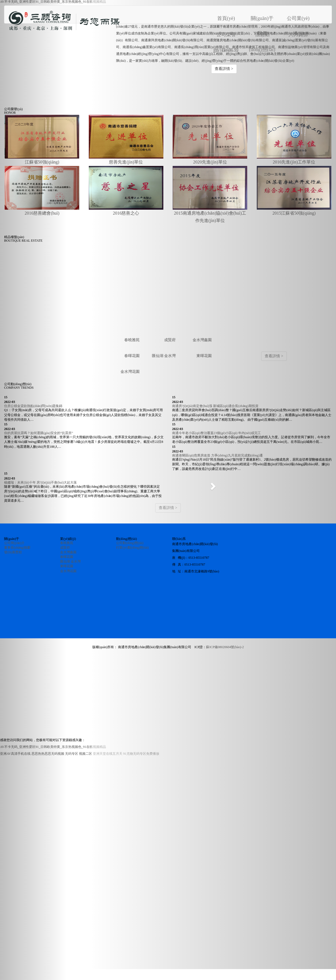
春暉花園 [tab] (132, 356)
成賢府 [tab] (170, 340)
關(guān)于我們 (262, 19)
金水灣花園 (68, 571)
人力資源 (298, 34)
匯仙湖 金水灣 (70, 561)
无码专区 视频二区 (79, 754)
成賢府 (65, 548)
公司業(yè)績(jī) (298, 19)
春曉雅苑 (67, 543)
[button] (214, 485)
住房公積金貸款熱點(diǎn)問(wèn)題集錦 (33, 406)
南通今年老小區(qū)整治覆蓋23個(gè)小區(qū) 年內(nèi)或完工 (216, 433)
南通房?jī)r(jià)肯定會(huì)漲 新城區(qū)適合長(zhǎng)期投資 (215, 406)
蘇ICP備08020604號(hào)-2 (225, 647)
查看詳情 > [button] (224, 69)
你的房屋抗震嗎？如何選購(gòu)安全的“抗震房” (39, 433)
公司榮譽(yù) (226, 35)
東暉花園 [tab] (204, 356)
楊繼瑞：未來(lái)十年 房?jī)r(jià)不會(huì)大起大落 (40, 482)
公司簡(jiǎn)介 (14, 543)
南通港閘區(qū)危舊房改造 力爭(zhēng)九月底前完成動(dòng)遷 (217, 455)
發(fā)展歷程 (13, 552)
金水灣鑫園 (68, 552)
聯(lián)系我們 (226, 52)
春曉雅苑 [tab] (132, 340)
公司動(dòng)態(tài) (130, 543)
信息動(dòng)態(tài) (262, 35)
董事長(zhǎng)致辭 (17, 548)
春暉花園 (67, 557)
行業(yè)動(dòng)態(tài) (132, 548)
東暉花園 (67, 566)
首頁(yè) (230, 16)
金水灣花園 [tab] (130, 372)
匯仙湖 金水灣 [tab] (164, 356)
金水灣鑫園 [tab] (202, 340)
